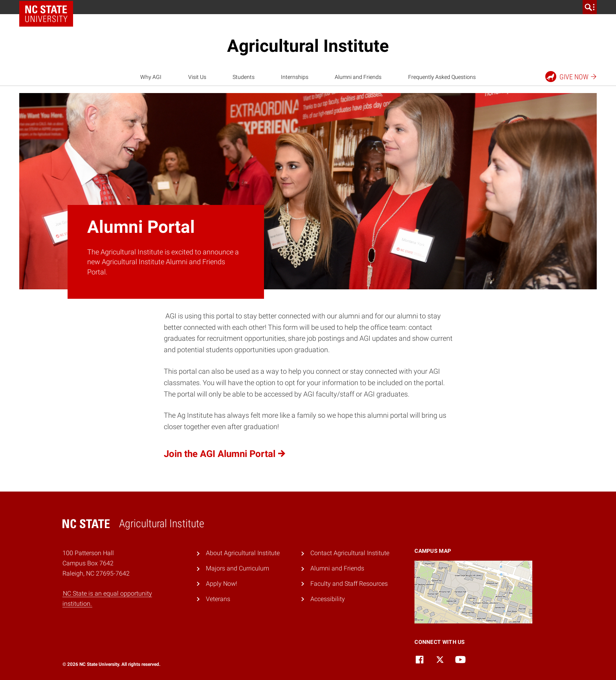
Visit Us (197, 77)
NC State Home (49, 7)
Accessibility (328, 599)
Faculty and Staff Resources (349, 584)
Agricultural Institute (308, 46)
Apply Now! (222, 584)
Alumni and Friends (358, 77)
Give (571, 77)
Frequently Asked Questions (442, 77)
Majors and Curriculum (237, 568)
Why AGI (151, 77)
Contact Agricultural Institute (350, 553)
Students (244, 77)
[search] (590, 7)
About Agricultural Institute (243, 553)
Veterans (218, 599)
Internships (295, 77)
